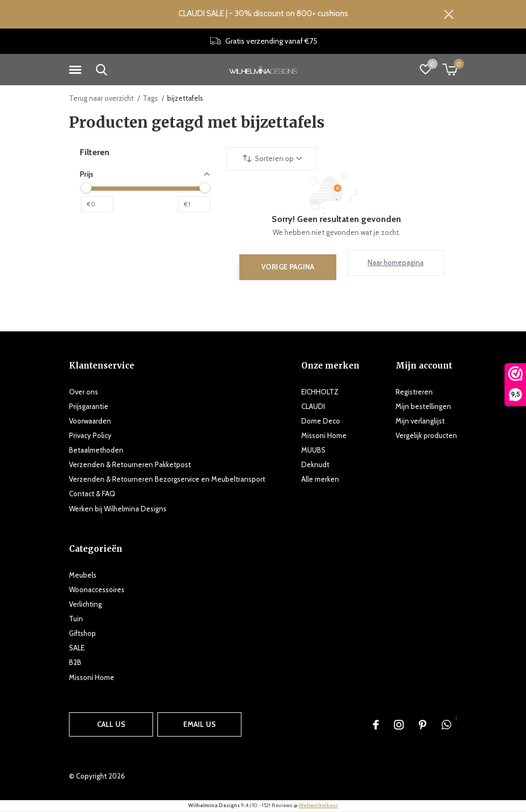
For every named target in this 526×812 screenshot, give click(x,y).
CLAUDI (313, 407)
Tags (150, 99)
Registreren (414, 392)
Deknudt (315, 466)
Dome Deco (321, 421)
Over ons (84, 392)
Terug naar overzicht (101, 99)
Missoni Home (324, 436)
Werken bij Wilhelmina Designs (118, 509)
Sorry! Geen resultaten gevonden (336, 220)
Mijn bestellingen (423, 407)
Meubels (83, 575)
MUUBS (313, 451)
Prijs (145, 175)
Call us (111, 725)
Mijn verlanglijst (420, 421)
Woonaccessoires (97, 590)
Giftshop (82, 634)
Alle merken (320, 480)
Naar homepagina (396, 263)
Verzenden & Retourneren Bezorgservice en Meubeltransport (167, 480)
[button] (77, 71)
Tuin (76, 619)
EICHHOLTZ (320, 392)
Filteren (95, 153)
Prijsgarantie (89, 407)
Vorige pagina (288, 267)
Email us (199, 725)
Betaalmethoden (96, 451)
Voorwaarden (90, 421)
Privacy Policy (90, 436)
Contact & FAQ (92, 495)
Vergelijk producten (426, 436)
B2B (75, 663)
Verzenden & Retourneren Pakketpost (130, 466)
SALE (77, 649)
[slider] (86, 188)
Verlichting (85, 605)
